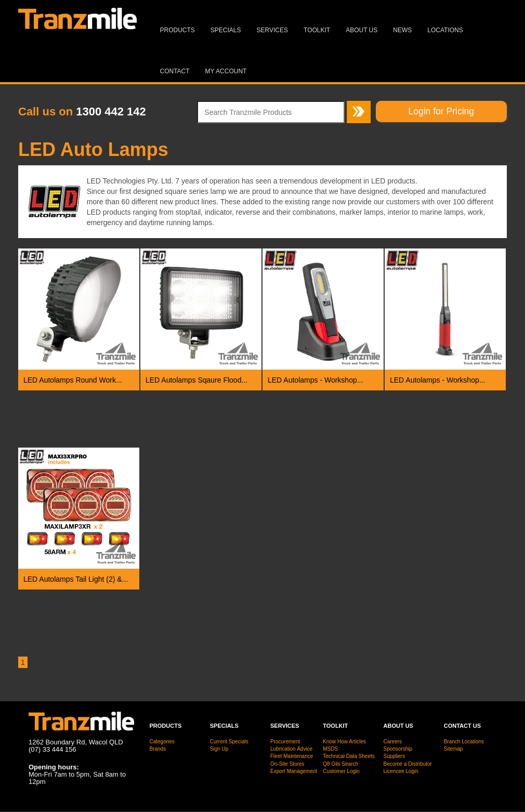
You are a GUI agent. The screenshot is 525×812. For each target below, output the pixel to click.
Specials (226, 30)
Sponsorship (398, 749)
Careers (393, 742)
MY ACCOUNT (226, 71)
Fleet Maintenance (292, 756)
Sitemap (454, 749)
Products (178, 30)
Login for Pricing (441, 111)
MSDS (330, 749)
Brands (158, 749)
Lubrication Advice (291, 749)
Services (272, 30)
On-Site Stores (287, 764)
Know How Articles (344, 742)
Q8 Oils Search (340, 764)
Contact (175, 71)
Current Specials (229, 742)
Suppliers (395, 756)
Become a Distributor (408, 764)
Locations (445, 30)
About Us (362, 30)
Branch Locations (464, 742)
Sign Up (219, 749)
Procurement (285, 742)
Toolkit (317, 30)
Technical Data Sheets (349, 756)
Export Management (294, 771)
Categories (162, 742)
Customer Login (341, 771)
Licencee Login (401, 771)
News (402, 30)
